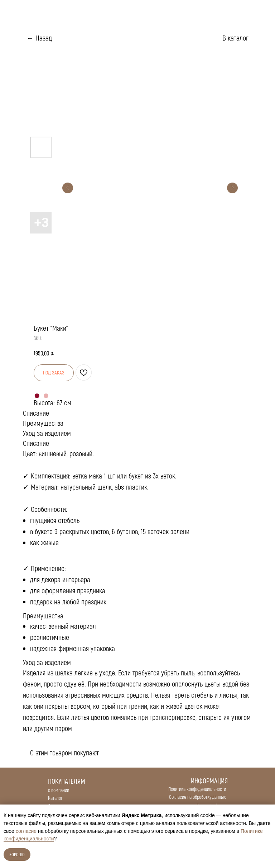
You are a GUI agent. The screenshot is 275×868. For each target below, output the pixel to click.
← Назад (39, 38)
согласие (26, 831)
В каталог (235, 38)
